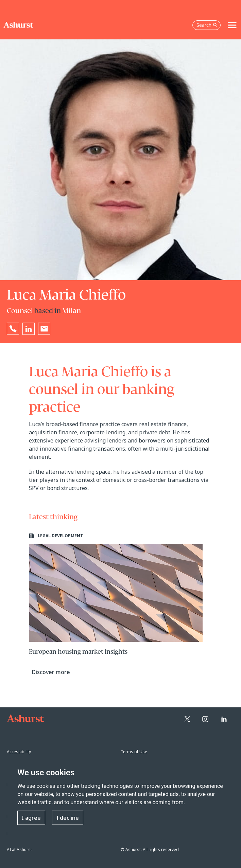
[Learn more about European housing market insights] (116, 606)
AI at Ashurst (19, 849)
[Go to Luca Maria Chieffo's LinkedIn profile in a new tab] (29, 329)
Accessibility (19, 752)
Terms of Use (134, 752)
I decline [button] (68, 818)
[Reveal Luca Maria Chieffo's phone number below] (13, 329)
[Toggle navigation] (232, 25)
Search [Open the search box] (207, 25)
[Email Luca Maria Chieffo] (44, 329)
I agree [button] (31, 818)
